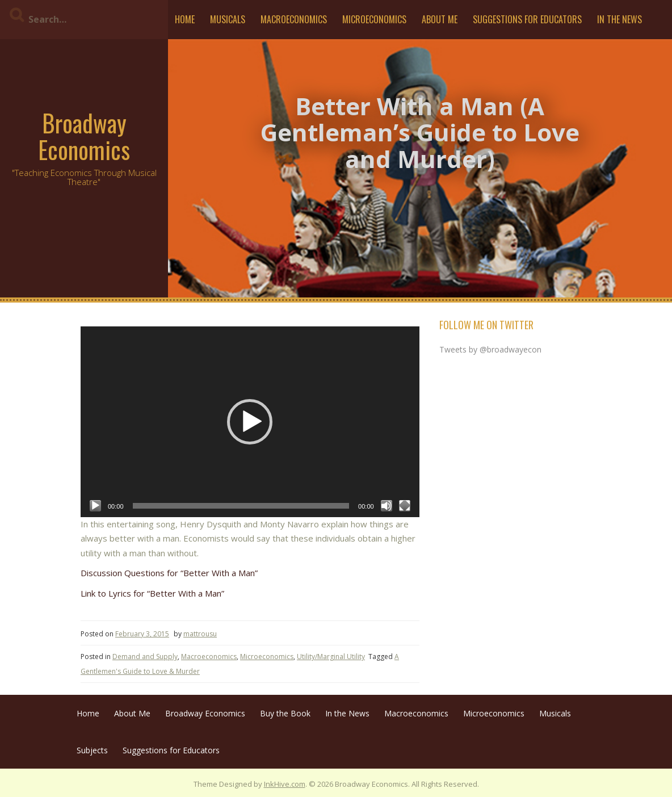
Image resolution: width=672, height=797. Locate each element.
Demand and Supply (145, 657)
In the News (619, 19)
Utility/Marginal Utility (331, 657)
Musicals (228, 19)
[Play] (95, 506)
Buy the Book (285, 713)
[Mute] (387, 506)
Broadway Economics (84, 136)
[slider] (241, 506)
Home (185, 19)
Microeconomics (374, 19)
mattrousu (200, 634)
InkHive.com (285, 784)
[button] (250, 422)
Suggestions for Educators (527, 19)
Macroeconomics (294, 19)
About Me (440, 19)
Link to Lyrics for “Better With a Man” (152, 593)
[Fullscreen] (405, 506)
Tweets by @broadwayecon (490, 349)
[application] (250, 421)
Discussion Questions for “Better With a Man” (169, 573)
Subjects (92, 750)
